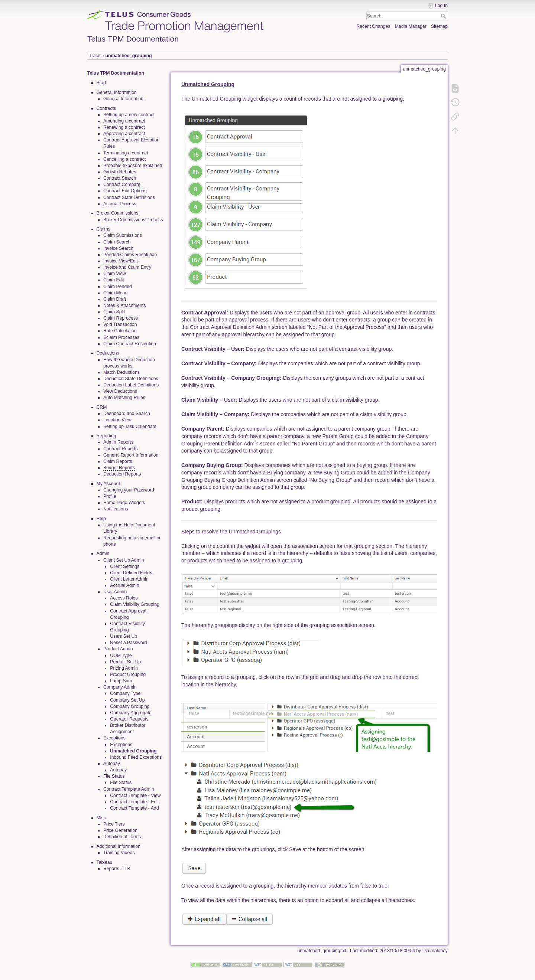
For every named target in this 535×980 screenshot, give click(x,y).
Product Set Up (125, 662)
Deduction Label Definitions (131, 385)
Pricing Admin (124, 668)
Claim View (115, 274)
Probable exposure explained (133, 166)
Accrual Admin (124, 585)
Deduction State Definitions (131, 379)
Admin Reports (118, 442)
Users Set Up (124, 636)
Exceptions (121, 745)
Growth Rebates (120, 172)
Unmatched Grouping (133, 751)
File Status (121, 783)
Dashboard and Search (127, 414)
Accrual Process (120, 204)
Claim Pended (118, 287)
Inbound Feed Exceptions (136, 757)
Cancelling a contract (124, 159)
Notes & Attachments (124, 306)
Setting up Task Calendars (130, 427)
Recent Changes (373, 26)
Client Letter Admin (129, 579)
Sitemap (439, 26)
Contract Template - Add (134, 808)
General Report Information (131, 455)
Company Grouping (130, 706)
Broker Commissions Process (133, 220)
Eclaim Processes (121, 337)
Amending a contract (124, 121)
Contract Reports (121, 449)
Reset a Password (128, 643)
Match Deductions (121, 372)
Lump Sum (121, 681)
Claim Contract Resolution (130, 344)
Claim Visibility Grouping (135, 604)
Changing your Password (129, 490)
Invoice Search (118, 248)
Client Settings (125, 566)
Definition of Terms (122, 837)
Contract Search (120, 178)
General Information (123, 99)
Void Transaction (120, 324)
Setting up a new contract (129, 115)
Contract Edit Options (125, 191)
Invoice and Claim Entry (127, 267)
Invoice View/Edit (121, 261)
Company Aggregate (131, 713)
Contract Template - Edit (134, 802)
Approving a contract (124, 134)
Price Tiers (114, 824)
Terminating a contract (126, 153)
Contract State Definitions (129, 197)
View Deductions (120, 391)
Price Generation (120, 830)
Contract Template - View (135, 796)
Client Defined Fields (131, 573)
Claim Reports (118, 461)
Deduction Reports (122, 474)
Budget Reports (119, 468)
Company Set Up (127, 700)
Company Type (125, 693)
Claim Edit (114, 280)
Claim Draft (115, 299)
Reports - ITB (117, 869)
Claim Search (117, 242)
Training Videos (119, 853)
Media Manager (411, 26)
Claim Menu (115, 293)
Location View (117, 420)
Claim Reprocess (121, 318)
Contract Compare (122, 184)
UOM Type (121, 656)
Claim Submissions (123, 235)
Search (444, 16)
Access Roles (124, 598)
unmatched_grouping (129, 56)
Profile (110, 496)
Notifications (116, 509)
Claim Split (114, 312)
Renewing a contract (124, 127)
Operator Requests (129, 719)
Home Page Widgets (124, 503)
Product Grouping (128, 674)
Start (101, 83)
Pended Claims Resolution (130, 255)
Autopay (118, 770)
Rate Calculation (120, 331)
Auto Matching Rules (124, 398)
